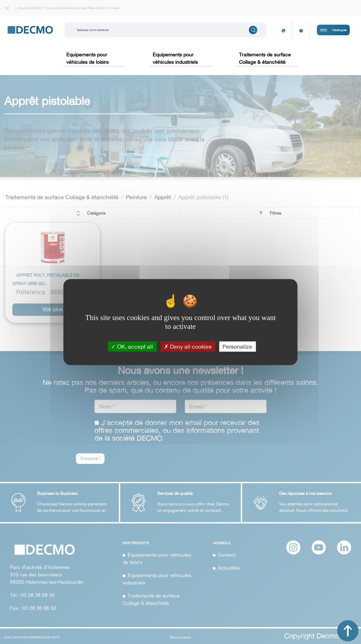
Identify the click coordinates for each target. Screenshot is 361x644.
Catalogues (333, 30)
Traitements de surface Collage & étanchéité (265, 58)
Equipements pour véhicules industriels (175, 58)
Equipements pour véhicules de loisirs (87, 58)
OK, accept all (132, 346)
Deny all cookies (188, 346)
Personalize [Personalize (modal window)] (237, 346)
